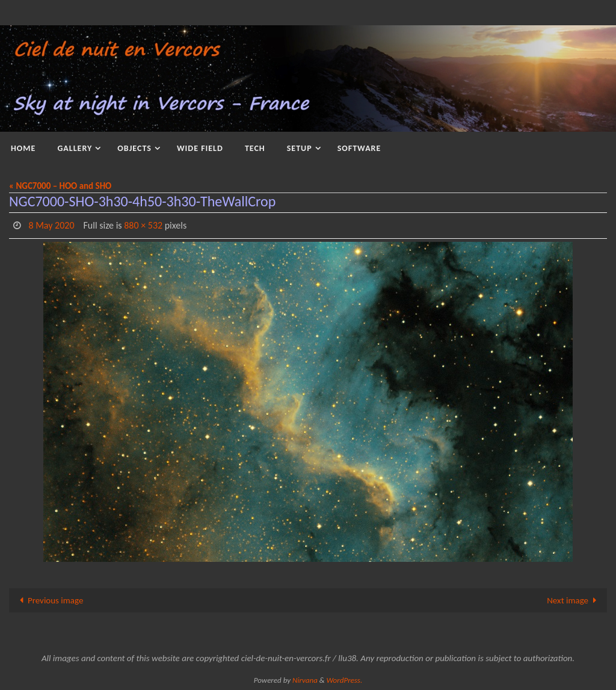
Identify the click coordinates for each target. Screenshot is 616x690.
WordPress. (345, 680)
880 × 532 (143, 225)
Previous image (49, 600)
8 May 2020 (51, 225)
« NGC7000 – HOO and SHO (60, 186)
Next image (574, 600)
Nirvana (305, 680)
